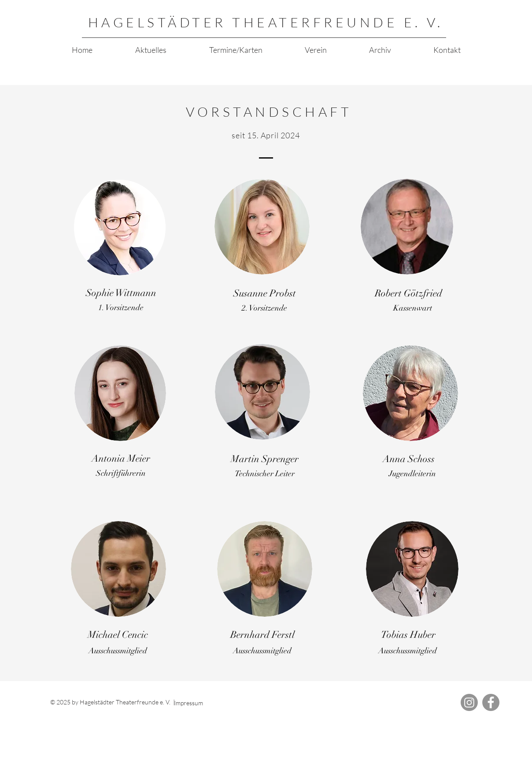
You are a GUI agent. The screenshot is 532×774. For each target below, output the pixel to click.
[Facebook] (491, 702)
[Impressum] (206, 703)
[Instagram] (469, 702)
